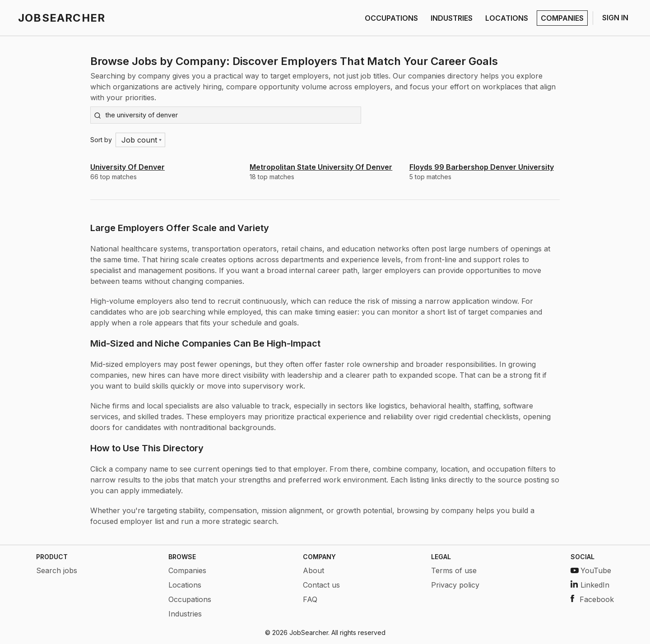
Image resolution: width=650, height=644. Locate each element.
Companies (187, 570)
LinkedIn (590, 585)
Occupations (190, 599)
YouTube (591, 570)
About (313, 570)
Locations (185, 585)
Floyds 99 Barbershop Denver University (482, 167)
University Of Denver (128, 167)
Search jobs (57, 570)
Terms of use (454, 570)
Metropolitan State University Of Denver (321, 167)
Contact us (321, 585)
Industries (185, 614)
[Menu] (141, 140)
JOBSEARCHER (62, 18)
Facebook (592, 599)
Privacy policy (455, 585)
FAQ (310, 599)
